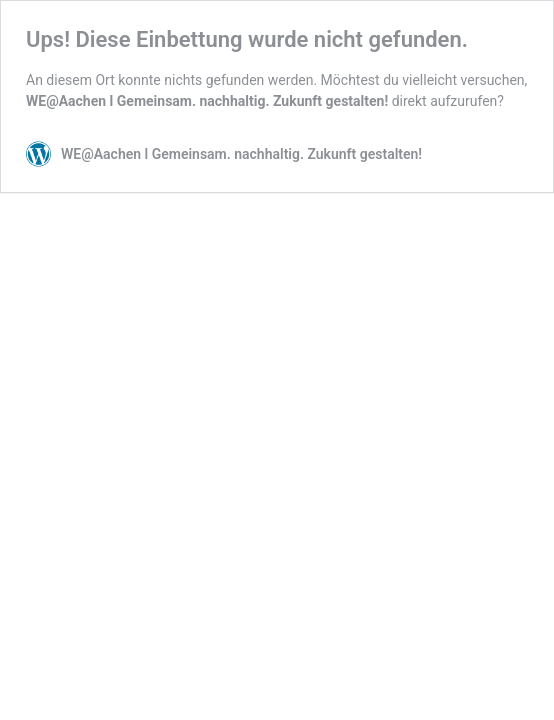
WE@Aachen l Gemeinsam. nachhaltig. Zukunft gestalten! (207, 101)
